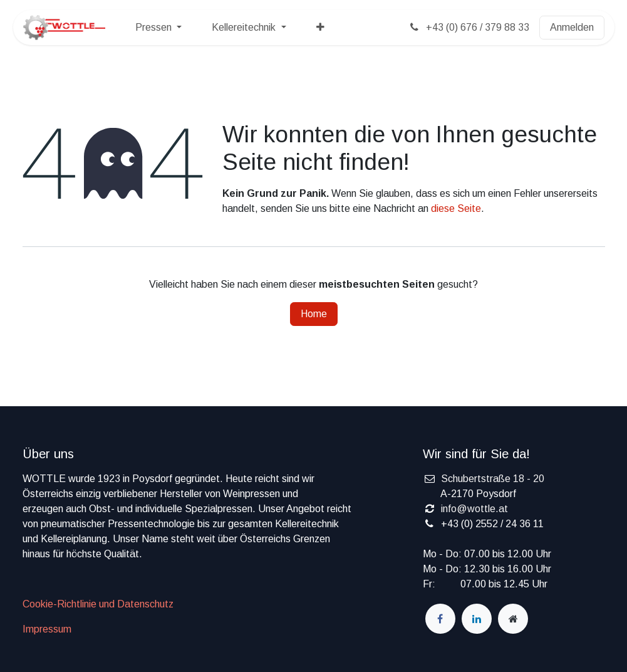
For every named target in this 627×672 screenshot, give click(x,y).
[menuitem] (158, 28)
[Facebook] (440, 619)
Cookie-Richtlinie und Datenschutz (98, 604)
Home (314, 314)
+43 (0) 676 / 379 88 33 (469, 27)
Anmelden (572, 27)
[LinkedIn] (477, 619)
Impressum (47, 629)
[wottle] (513, 619)
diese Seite (456, 208)
